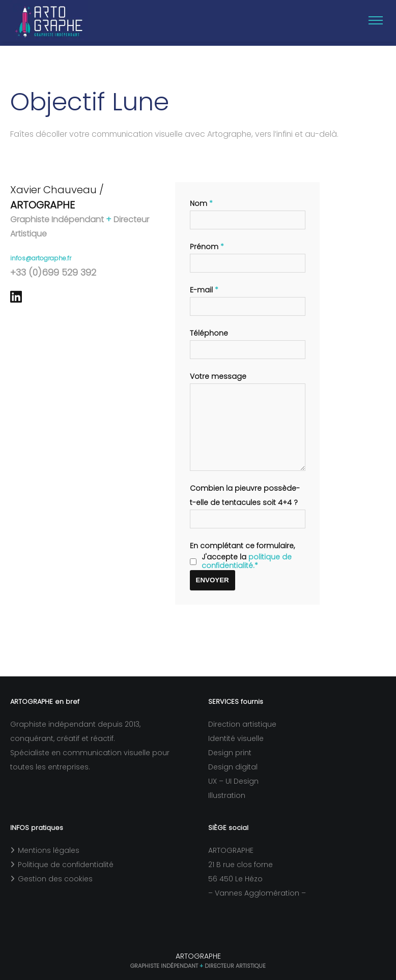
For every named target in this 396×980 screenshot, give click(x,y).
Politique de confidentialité (66, 865)
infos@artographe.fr (41, 253)
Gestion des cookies (55, 879)
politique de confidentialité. (247, 571)
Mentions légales (49, 850)
